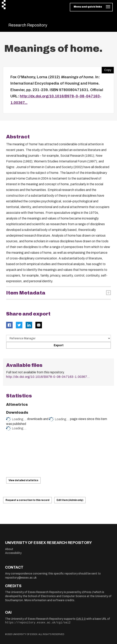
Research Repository (28, 25)
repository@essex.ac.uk (21, 578)
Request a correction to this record (27, 500)
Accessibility (13, 553)
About (9, 549)
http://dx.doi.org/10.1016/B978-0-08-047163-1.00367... (48, 377)
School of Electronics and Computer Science (57, 596)
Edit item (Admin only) (70, 500)
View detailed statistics (23, 480)
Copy (106, 69)
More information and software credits (49, 600)
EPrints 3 (88, 592)
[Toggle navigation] (91, 7)
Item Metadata (26, 293)
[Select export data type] (58, 338)
